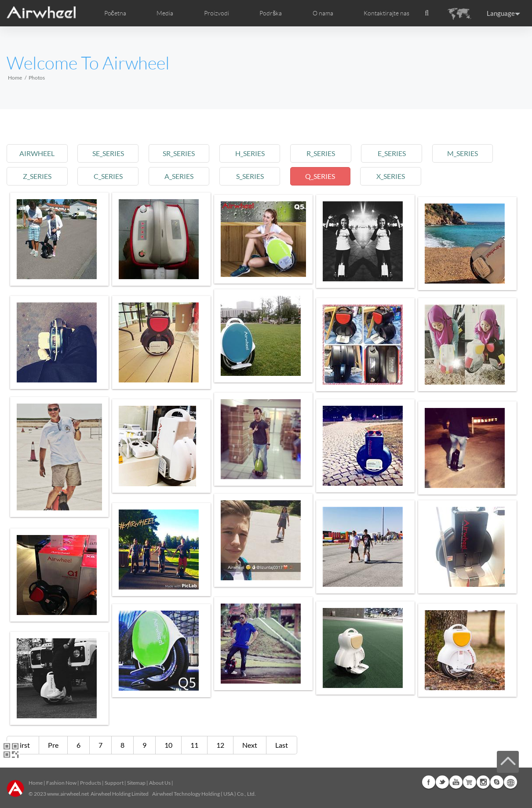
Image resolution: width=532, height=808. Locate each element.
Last (282, 745)
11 (194, 745)
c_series (112, 176)
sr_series (185, 153)
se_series (112, 153)
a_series (185, 176)
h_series (259, 153)
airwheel (38, 153)
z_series (38, 176)
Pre (53, 745)
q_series (332, 176)
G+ (470, 782)
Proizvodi (217, 13)
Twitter (442, 782)
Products (91, 783)
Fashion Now (61, 783)
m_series (479, 153)
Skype (497, 782)
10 (168, 745)
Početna (115, 13)
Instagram (483, 782)
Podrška (271, 13)
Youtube (456, 782)
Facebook (429, 782)
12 (220, 745)
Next (250, 745)
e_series (406, 153)
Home (15, 78)
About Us (160, 783)
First (23, 745)
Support (114, 783)
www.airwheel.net (68, 794)
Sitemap (136, 783)
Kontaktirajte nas (386, 13)
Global (510, 782)
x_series (406, 176)
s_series (259, 176)
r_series (332, 153)
